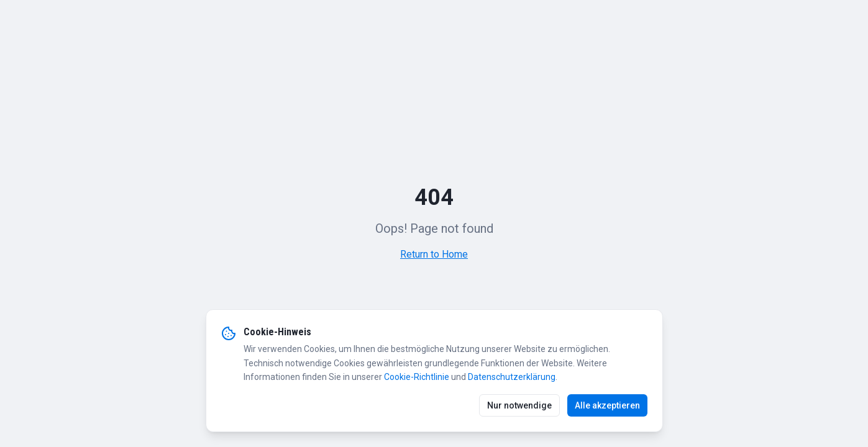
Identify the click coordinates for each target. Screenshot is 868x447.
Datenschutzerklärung (512, 377)
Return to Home (434, 254)
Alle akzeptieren (607, 405)
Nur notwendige (519, 405)
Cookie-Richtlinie (417, 377)
